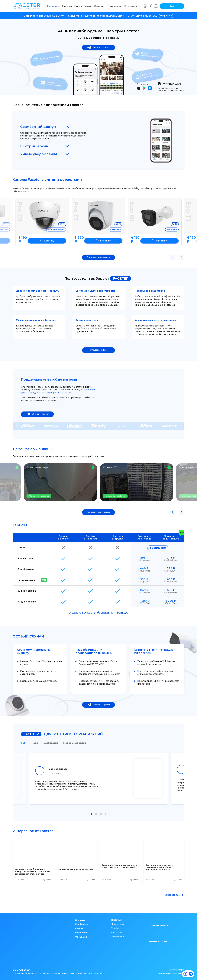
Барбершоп (51, 743)
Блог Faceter (117, 933)
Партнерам (81, 933)
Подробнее (166, 16)
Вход (172, 6)
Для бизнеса (53, 6)
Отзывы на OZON (99, 350)
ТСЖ (24, 743)
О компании (81, 937)
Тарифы (88, 6)
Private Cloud (118, 937)
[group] (33, 861)
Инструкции (117, 920)
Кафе (35, 743)
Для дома (67, 6)
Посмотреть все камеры (99, 257)
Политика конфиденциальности (171, 973)
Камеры (78, 6)
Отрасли (99, 6)
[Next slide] (181, 426)
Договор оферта (177, 970)
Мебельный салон (75, 743)
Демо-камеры (115, 6)
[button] (173, 257)
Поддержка (131, 6)
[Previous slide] (16, 426)
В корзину (54, 241)
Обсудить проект (99, 48)
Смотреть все (174, 895)
